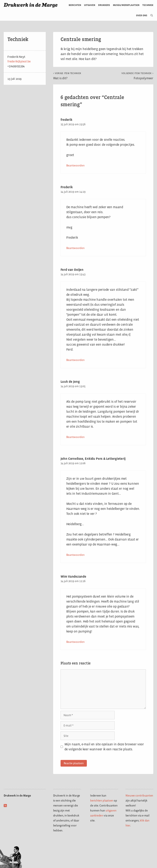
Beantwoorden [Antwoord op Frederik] (75, 248)
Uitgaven (90, 5)
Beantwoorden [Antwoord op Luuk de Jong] (75, 437)
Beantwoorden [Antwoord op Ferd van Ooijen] (75, 360)
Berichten (75, 5)
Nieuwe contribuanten (139, 795)
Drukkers (104, 5)
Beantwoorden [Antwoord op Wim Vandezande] (75, 642)
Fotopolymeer (137, 76)
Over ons (142, 15)
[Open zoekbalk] (150, 16)
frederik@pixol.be (19, 61)
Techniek (148, 5)
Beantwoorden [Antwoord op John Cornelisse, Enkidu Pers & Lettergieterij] (75, 555)
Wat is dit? (67, 76)
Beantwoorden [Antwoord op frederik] (75, 165)
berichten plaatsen (102, 800)
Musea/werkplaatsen (126, 5)
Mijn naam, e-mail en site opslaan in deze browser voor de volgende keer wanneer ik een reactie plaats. (104, 747)
